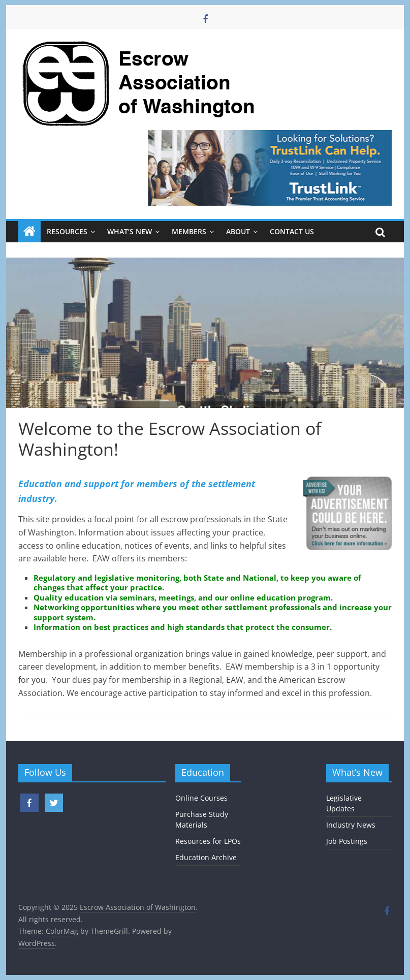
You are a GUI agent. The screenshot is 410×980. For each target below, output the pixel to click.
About (238, 231)
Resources (67, 231)
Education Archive (206, 857)
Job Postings (347, 841)
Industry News (351, 825)
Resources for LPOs (208, 841)
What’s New (130, 231)
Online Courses (201, 798)
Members (189, 231)
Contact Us (292, 231)
